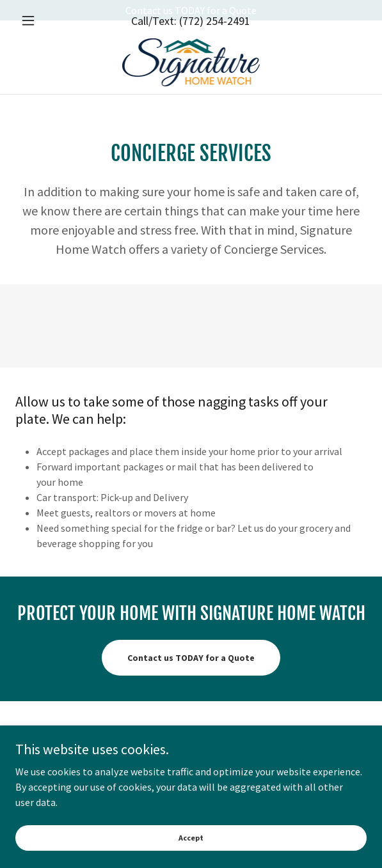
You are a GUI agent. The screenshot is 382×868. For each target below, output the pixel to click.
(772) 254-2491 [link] (215, 41)
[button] (42, 41)
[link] (191, 83)
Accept (191, 838)
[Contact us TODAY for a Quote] (191, 10)
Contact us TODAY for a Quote (191, 658)
